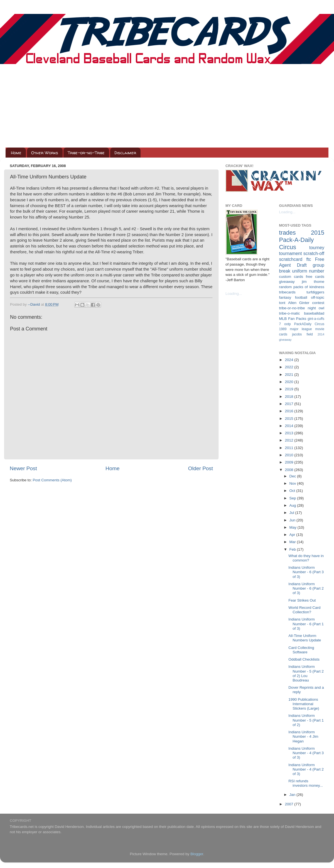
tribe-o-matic (290, 313)
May (294, 527)
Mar (293, 542)
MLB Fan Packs (293, 319)
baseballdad (314, 313)
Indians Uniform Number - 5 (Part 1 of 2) (306, 720)
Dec (293, 476)
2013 (289, 433)
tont (282, 303)
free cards (315, 277)
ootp (288, 324)
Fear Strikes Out (302, 600)
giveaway (287, 282)
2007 (289, 804)
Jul (292, 513)
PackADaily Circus (309, 324)
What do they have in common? (306, 558)
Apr (293, 535)
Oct (293, 491)
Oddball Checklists (304, 659)
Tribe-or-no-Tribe (86, 153)
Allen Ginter (299, 303)
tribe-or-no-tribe (292, 308)
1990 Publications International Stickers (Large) (304, 704)
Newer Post (23, 468)
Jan (293, 795)
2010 (289, 455)
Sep (293, 498)
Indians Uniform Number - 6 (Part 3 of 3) (306, 572)
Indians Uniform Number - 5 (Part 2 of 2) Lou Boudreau (306, 673)
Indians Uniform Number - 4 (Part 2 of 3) (306, 769)
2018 (289, 397)
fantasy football (293, 297)
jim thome (313, 282)
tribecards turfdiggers (302, 292)
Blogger (197, 854)
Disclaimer (125, 153)
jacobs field (302, 334)
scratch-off (314, 253)
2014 (289, 426)
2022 (289, 367)
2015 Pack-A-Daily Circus (302, 240)
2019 (289, 389)
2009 (289, 462)
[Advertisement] (167, 106)
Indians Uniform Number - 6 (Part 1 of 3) (306, 624)
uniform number (308, 271)
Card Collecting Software (301, 650)
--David (34, 304)
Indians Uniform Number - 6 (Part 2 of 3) (306, 588)
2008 (289, 470)
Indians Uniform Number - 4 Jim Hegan (303, 736)
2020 (289, 382)
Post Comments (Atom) (52, 480)
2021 (289, 375)
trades (288, 233)
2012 (289, 440)
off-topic (318, 297)
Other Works (45, 153)
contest (318, 303)
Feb (293, 549)
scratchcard (291, 259)
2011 (289, 448)
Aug (293, 505)
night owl (316, 308)
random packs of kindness (302, 287)
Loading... (234, 294)
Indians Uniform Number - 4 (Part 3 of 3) (306, 753)
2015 (289, 419)
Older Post (201, 468)
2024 (289, 360)
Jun (293, 520)
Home (16, 153)
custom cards (291, 277)
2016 (289, 411)
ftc (309, 259)
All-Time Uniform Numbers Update (305, 638)
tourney (317, 247)
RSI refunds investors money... (306, 783)
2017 (289, 404)
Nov (293, 483)
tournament (291, 253)
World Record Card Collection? (304, 610)
